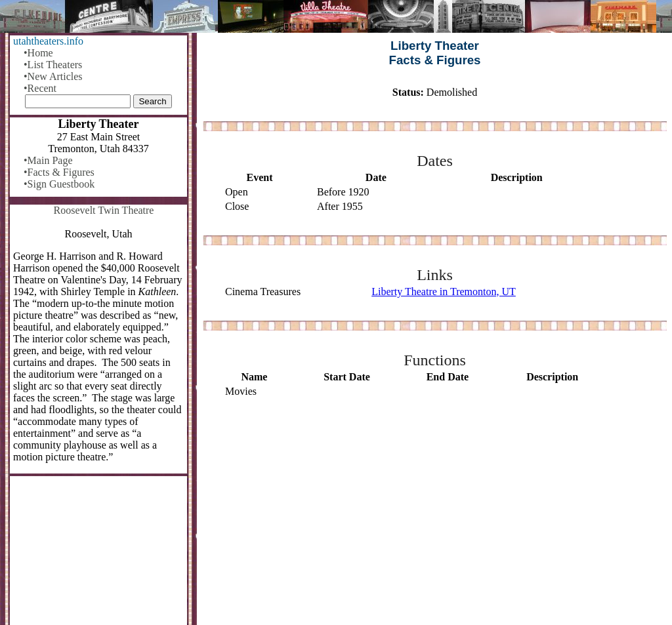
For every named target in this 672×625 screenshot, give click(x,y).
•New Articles (53, 76)
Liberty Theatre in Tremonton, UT (444, 292)
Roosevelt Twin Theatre (104, 210)
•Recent (40, 88)
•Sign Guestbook (59, 184)
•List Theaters (53, 65)
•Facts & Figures (59, 172)
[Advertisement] (435, 512)
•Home (38, 53)
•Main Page (48, 160)
